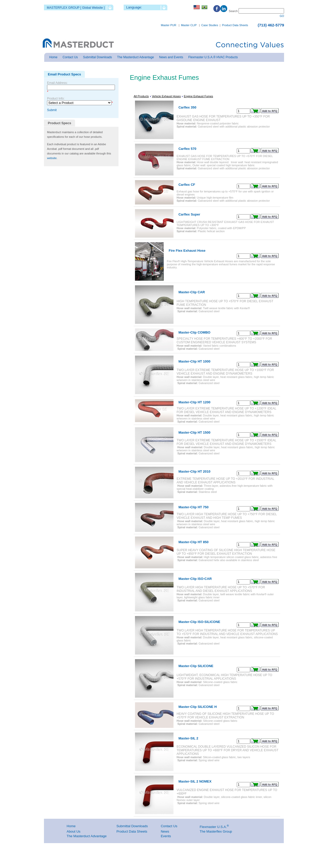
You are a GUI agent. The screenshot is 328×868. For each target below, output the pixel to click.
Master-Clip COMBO (194, 332)
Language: (134, 7)
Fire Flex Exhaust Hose (187, 251)
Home (71, 826)
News (165, 831)
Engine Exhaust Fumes (198, 96)
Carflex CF (187, 185)
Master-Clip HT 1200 (194, 402)
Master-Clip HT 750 (193, 507)
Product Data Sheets (235, 25)
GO (282, 16)
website (52, 158)
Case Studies (210, 25)
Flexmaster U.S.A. (213, 827)
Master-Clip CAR (192, 292)
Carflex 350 (187, 107)
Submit (52, 110)
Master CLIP (189, 25)
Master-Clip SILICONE (196, 666)
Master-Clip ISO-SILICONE (199, 622)
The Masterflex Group (216, 831)
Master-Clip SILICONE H (198, 707)
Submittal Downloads (132, 826)
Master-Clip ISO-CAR (195, 579)
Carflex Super (189, 214)
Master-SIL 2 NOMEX (195, 781)
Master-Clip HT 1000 (194, 361)
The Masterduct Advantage (86, 836)
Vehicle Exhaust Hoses (166, 96)
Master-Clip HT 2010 (194, 471)
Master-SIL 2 (188, 738)
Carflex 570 (187, 149)
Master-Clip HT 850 (193, 542)
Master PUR (169, 25)
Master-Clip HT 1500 (194, 432)
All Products (141, 96)
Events (166, 836)
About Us (73, 831)
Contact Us (169, 826)
